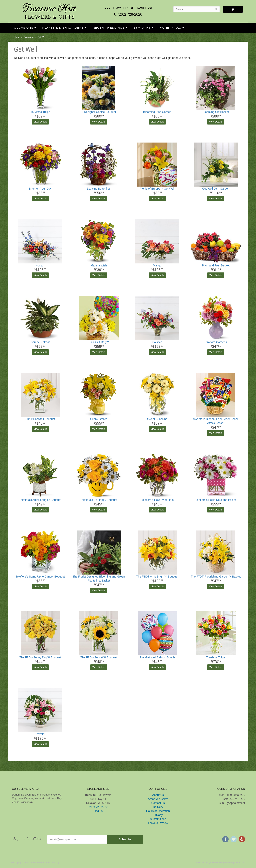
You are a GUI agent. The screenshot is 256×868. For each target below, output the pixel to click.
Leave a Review (158, 823)
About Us (158, 795)
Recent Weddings (109, 28)
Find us (98, 811)
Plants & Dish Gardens (63, 28)
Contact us (158, 803)
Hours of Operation (158, 811)
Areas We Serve (158, 799)
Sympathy (142, 28)
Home (17, 37)
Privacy (158, 815)
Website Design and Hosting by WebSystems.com (220, 862)
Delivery (158, 807)
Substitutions (158, 819)
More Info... (171, 28)
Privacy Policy (52, 862)
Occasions (24, 28)
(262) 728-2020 (128, 14)
